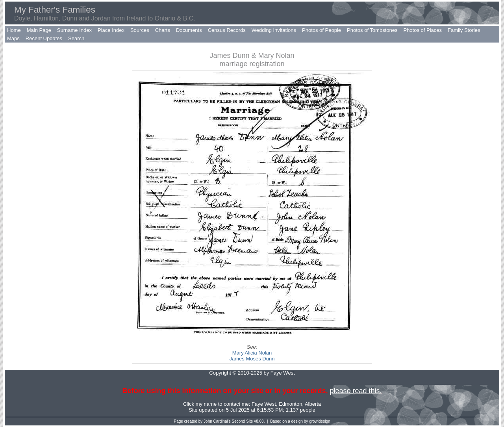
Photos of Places (422, 30)
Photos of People (321, 30)
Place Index (111, 30)
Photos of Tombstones (372, 30)
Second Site (243, 421)
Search (76, 38)
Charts (163, 30)
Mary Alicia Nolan (252, 353)
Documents (189, 30)
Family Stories (464, 30)
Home (14, 30)
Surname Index (74, 30)
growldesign (320, 421)
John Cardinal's (217, 421)
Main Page (39, 30)
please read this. (356, 391)
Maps (13, 38)
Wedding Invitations (274, 30)
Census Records (227, 30)
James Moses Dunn (252, 359)
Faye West (264, 404)
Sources (140, 30)
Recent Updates (44, 38)
